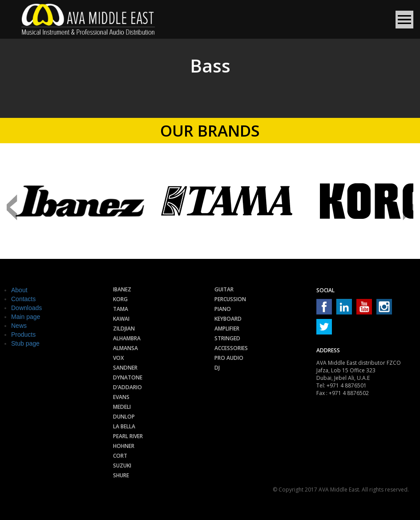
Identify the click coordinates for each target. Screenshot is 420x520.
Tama (121, 309)
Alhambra (127, 338)
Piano (223, 309)
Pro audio (229, 358)
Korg (120, 299)
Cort (120, 456)
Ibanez (122, 289)
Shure (121, 475)
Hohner (124, 446)
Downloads (26, 308)
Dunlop (124, 417)
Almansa (125, 348)
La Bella (124, 426)
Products (23, 335)
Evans (121, 397)
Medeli (122, 407)
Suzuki (122, 466)
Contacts (23, 299)
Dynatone (128, 377)
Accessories (231, 348)
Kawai (121, 319)
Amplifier (227, 329)
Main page (26, 317)
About (19, 290)
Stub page (25, 343)
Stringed (227, 338)
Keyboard (228, 319)
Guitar (224, 289)
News (19, 326)
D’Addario (127, 387)
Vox (118, 358)
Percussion (230, 299)
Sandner (125, 368)
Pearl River (128, 436)
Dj (217, 368)
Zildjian (124, 329)
